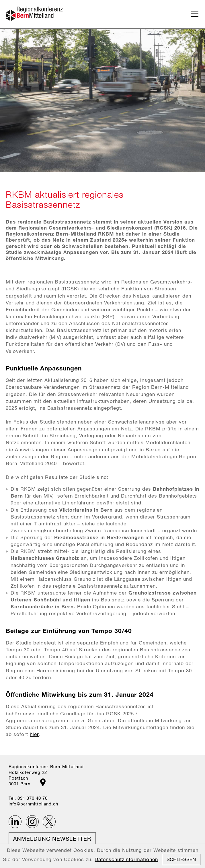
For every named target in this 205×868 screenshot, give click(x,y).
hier (34, 734)
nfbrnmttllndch (33, 804)
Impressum (21, 857)
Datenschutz (48, 857)
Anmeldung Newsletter (52, 839)
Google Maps (43, 782)
